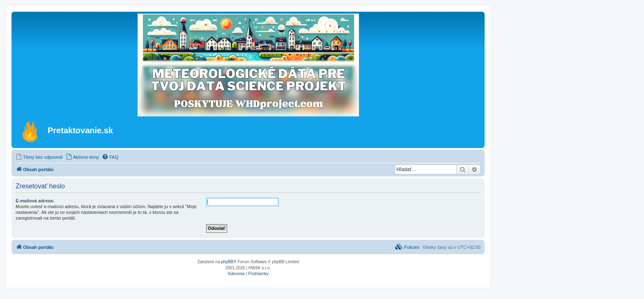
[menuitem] (39, 157)
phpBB (227, 262)
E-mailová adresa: (35, 201)
